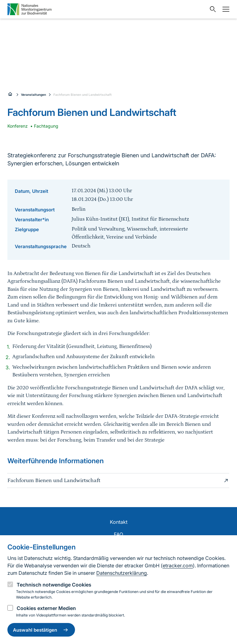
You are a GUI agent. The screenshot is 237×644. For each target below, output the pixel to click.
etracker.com (178, 566)
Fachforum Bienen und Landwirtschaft (83, 95)
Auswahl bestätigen (41, 630)
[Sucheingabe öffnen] (211, 9)
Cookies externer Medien (46, 608)
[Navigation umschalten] (224, 9)
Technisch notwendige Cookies (54, 585)
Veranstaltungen (33, 95)
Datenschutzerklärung (122, 573)
